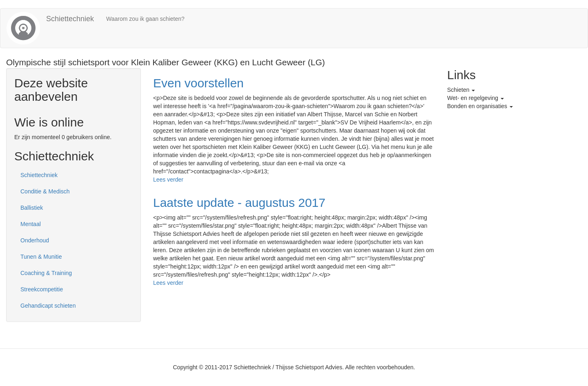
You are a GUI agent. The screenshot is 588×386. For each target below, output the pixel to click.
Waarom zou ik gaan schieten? (145, 19)
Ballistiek (32, 208)
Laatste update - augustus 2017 (239, 203)
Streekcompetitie (42, 289)
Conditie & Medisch (45, 191)
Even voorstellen (198, 83)
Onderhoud (35, 240)
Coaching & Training (46, 273)
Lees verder (168, 180)
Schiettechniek (70, 19)
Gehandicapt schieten (48, 306)
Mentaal (31, 224)
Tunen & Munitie (41, 257)
